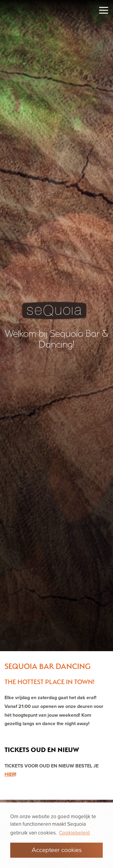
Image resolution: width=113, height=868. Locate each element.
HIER (10, 774)
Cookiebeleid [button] (74, 833)
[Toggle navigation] (104, 10)
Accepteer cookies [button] (57, 850)
